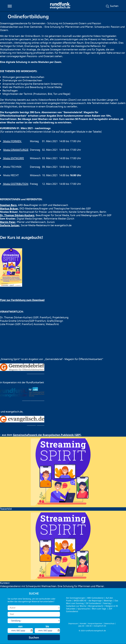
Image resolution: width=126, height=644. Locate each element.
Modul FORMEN (12, 141)
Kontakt (83, 624)
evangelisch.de (100, 626)
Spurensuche (84, 609)
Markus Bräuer (9, 209)
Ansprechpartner (95, 624)
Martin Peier (8, 222)
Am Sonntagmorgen (76, 598)
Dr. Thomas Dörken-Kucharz (17, 215)
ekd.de (89, 626)
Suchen (114, 6)
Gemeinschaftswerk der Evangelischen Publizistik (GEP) (47, 435)
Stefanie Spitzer (10, 225)
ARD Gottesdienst (95, 598)
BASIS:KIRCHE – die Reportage (88, 601)
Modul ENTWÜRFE (13, 158)
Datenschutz (109, 624)
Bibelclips (108, 601)
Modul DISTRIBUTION (15, 184)
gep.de (81, 626)
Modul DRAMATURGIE (16, 150)
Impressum (73, 624)
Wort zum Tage (99, 609)
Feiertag (107, 603)
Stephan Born (8, 205)
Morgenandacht (96, 606)
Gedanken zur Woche (76, 606)
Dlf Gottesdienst (93, 603)
